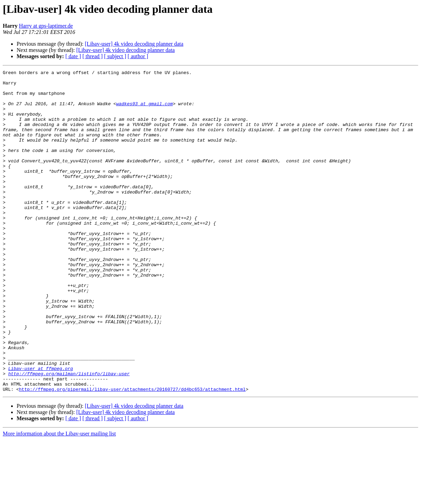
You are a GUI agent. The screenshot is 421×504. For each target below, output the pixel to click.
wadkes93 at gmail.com (145, 111)
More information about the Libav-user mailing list (59, 498)
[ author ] (138, 56)
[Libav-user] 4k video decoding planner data (134, 44)
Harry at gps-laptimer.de (46, 26)
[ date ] (73, 56)
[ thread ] (93, 56)
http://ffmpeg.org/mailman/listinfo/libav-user (69, 435)
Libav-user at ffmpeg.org (41, 429)
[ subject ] (115, 56)
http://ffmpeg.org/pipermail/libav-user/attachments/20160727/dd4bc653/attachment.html (132, 453)
